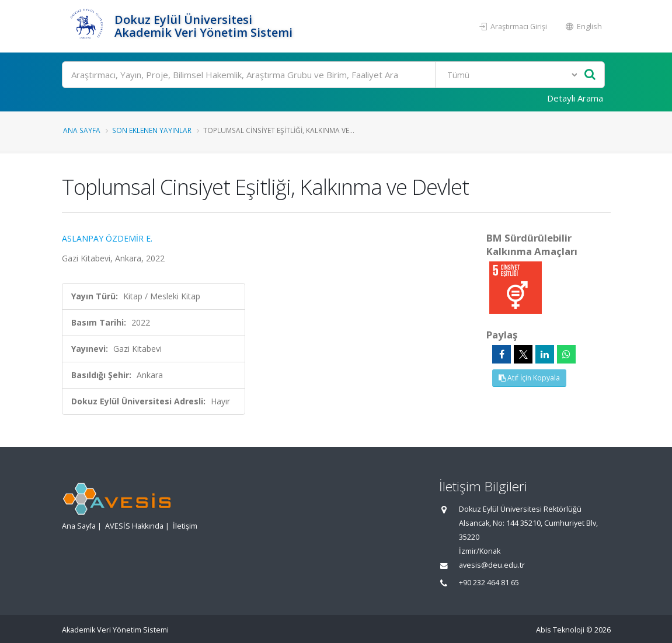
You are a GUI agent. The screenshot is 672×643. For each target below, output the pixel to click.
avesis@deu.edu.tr (492, 565)
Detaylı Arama (575, 98)
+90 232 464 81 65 (489, 583)
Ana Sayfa (82, 130)
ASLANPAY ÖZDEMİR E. (107, 238)
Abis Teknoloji (560, 630)
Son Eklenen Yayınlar (152, 130)
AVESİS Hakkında (134, 526)
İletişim (185, 526)
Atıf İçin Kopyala (529, 378)
